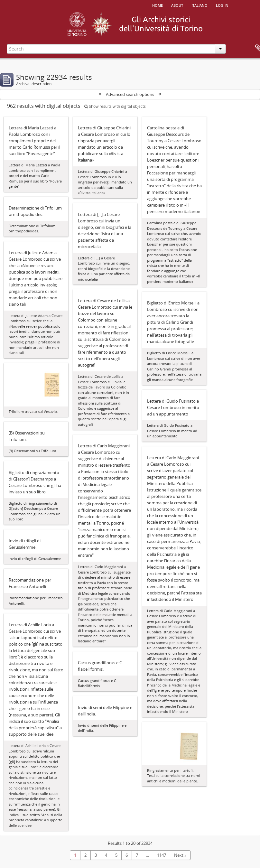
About (177, 5)
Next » (180, 855)
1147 (162, 855)
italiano (200, 5)
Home (158, 5)
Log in (222, 5)
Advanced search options (130, 94)
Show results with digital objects (115, 106)
